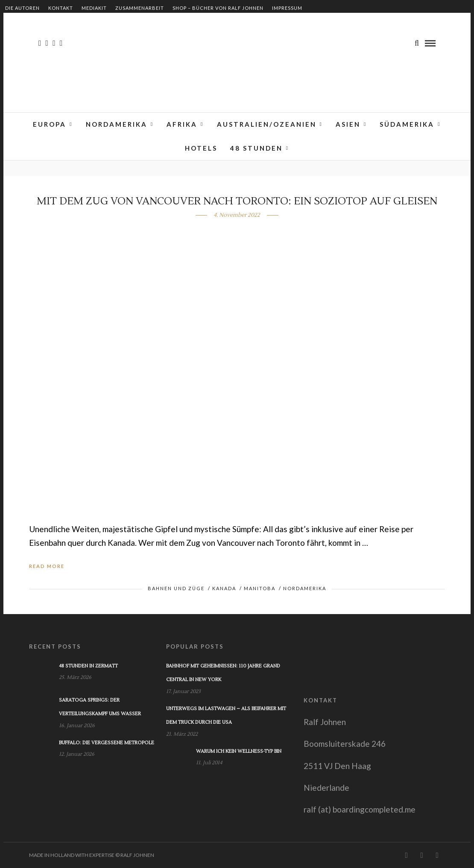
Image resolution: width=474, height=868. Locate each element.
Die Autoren (22, 8)
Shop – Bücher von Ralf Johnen (218, 8)
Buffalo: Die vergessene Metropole (107, 743)
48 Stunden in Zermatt (88, 666)
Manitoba (260, 588)
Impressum (287, 8)
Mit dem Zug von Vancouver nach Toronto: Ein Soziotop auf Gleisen (237, 201)
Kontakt (61, 8)
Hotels (201, 148)
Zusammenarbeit (140, 8)
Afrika (182, 124)
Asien (348, 124)
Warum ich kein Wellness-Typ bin (239, 751)
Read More (47, 566)
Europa (50, 124)
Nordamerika (117, 124)
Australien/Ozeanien (267, 124)
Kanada (224, 588)
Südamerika (407, 124)
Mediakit (94, 8)
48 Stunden (256, 148)
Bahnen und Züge (176, 588)
